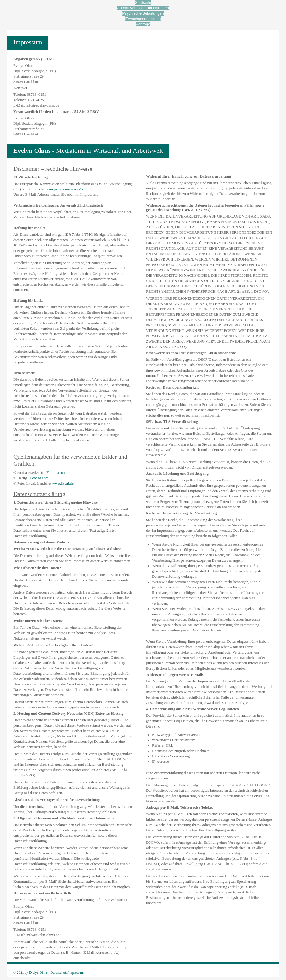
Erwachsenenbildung (143, 19)
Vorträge (143, 24)
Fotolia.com (56, 473)
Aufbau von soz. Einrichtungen (143, 8)
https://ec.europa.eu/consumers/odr (59, 189)
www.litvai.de (63, 483)
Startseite (143, 3)
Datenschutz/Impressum (67, 973)
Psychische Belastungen (143, 13)
